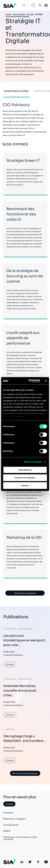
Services (30, 14)
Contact (9, 804)
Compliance (11, 825)
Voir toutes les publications (25, 773)
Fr (33, 5)
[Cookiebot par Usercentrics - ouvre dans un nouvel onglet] (30, 381)
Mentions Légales (15, 819)
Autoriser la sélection (25, 478)
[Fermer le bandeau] (46, 381)
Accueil (8, 14)
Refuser (25, 485)
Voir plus (10, 665)
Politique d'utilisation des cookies (20, 838)
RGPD (7, 831)
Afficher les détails (33, 462)
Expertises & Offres (16, 91)
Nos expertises (19, 14)
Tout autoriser (25, 470)
